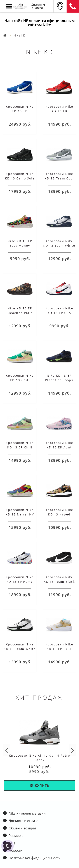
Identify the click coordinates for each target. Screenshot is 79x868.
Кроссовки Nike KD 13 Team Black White (59, 582)
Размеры (16, 836)
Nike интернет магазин (27, 813)
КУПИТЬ (40, 785)
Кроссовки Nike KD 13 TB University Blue (20, 111)
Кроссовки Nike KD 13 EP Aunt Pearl (59, 447)
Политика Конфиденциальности (35, 858)
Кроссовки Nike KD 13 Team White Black (20, 649)
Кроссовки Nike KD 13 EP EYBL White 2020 (59, 649)
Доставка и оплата (24, 821)
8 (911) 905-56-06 (73, 6)
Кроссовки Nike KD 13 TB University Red (59, 111)
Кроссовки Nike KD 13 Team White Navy (59, 246)
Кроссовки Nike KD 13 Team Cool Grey (59, 178)
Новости (16, 850)
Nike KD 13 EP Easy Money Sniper (20, 246)
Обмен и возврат (22, 828)
